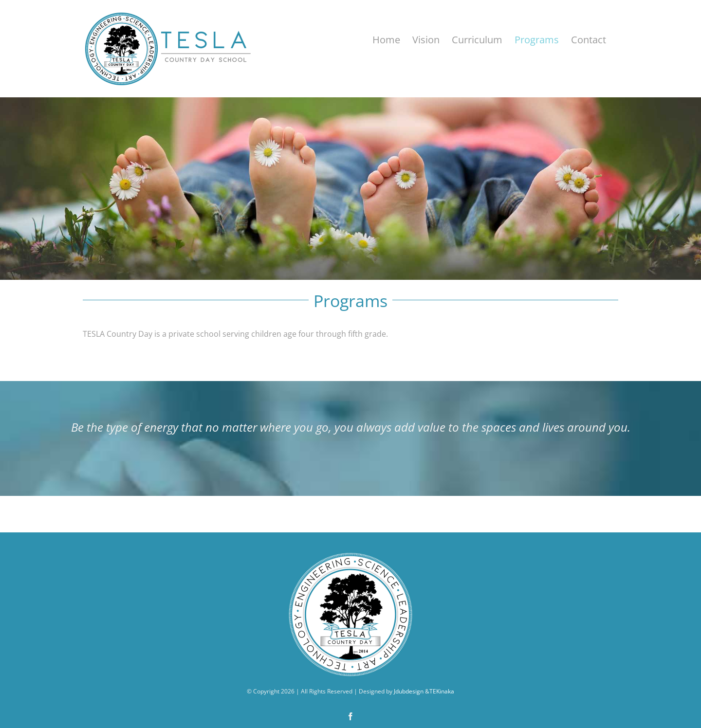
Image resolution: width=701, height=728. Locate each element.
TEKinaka (442, 691)
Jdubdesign (409, 691)
